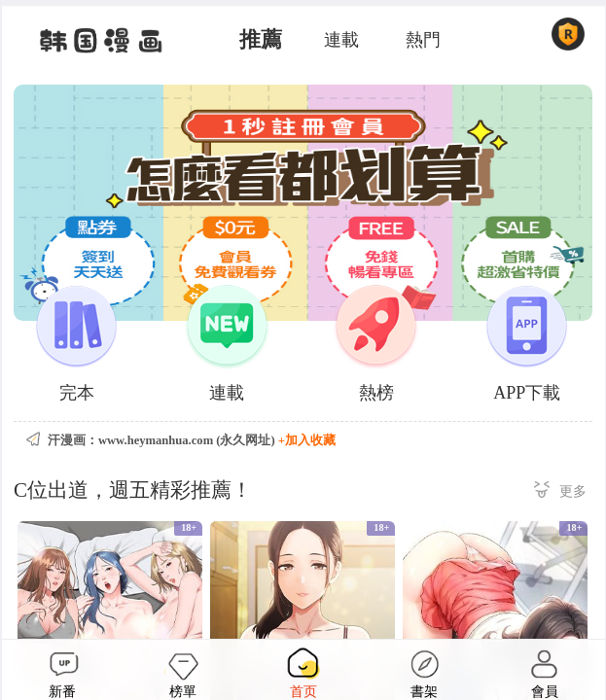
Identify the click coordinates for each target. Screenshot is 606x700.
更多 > (560, 492)
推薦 (261, 40)
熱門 (423, 40)
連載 (341, 40)
